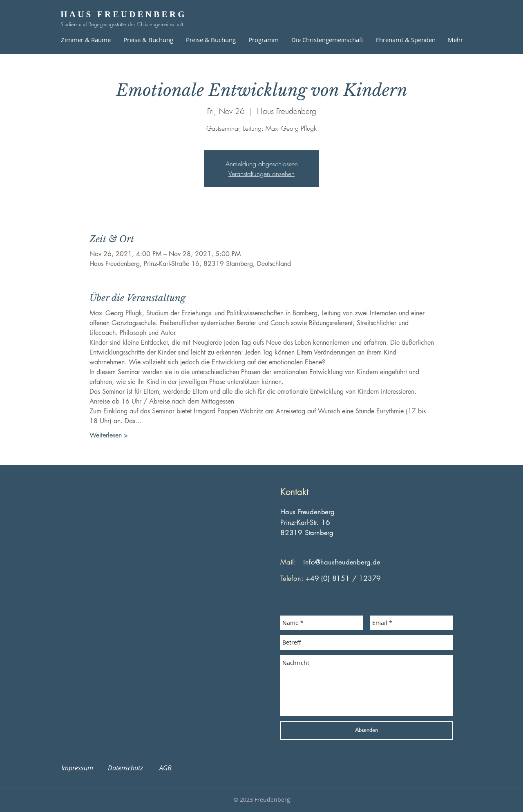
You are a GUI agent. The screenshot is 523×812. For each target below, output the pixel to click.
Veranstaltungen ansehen (261, 174)
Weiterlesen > (109, 435)
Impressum (82, 768)
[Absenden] (367, 731)
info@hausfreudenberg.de (342, 562)
